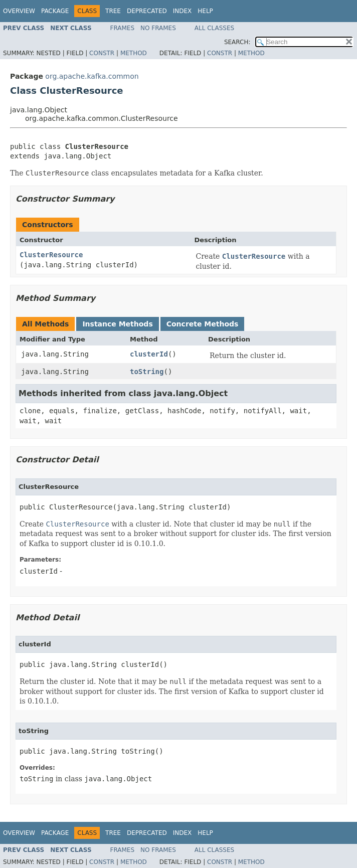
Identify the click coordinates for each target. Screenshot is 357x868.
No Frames (158, 28)
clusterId (149, 354)
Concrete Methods (203, 324)
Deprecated (147, 11)
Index (183, 11)
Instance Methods (117, 324)
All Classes (214, 28)
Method (134, 53)
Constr (102, 53)
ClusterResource (51, 255)
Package (55, 11)
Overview (19, 11)
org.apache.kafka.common (92, 76)
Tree (113, 11)
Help (205, 11)
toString (147, 372)
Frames (123, 28)
